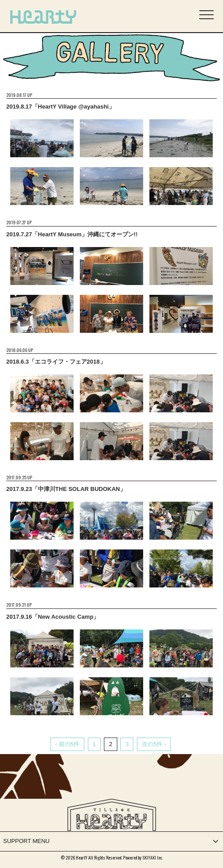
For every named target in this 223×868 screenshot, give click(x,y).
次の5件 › (154, 744)
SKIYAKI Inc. (153, 858)
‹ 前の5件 (67, 744)
